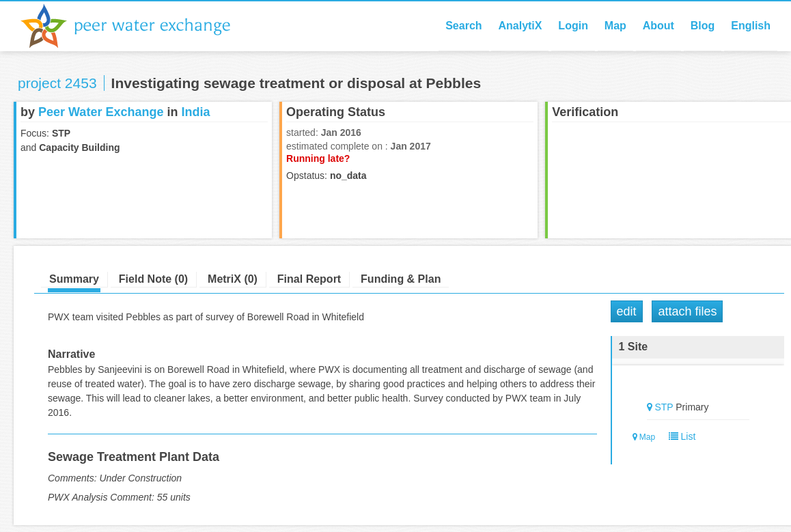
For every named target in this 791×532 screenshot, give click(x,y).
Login (573, 26)
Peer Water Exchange (137, 26)
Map (615, 26)
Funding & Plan (401, 279)
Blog (703, 26)
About (658, 26)
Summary (74, 279)
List (679, 436)
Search (463, 26)
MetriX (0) (233, 279)
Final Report (309, 279)
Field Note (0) (153, 279)
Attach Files (687, 311)
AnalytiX (520, 26)
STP (664, 407)
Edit (627, 311)
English (751, 26)
